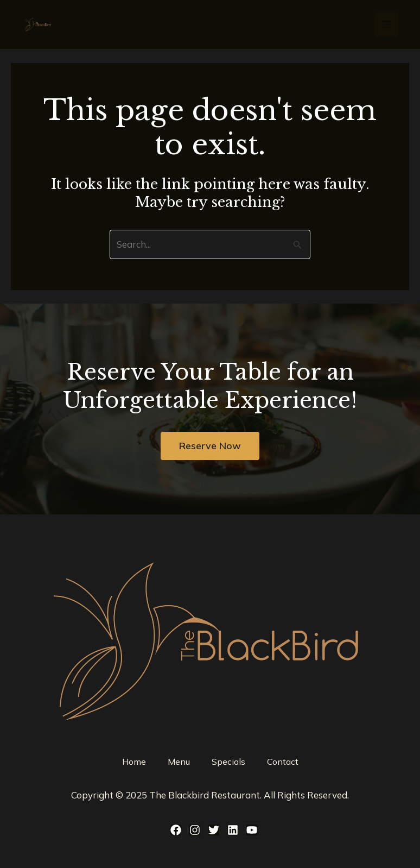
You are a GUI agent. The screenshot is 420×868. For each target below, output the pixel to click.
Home (134, 762)
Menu (179, 762)
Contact (283, 762)
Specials (228, 762)
